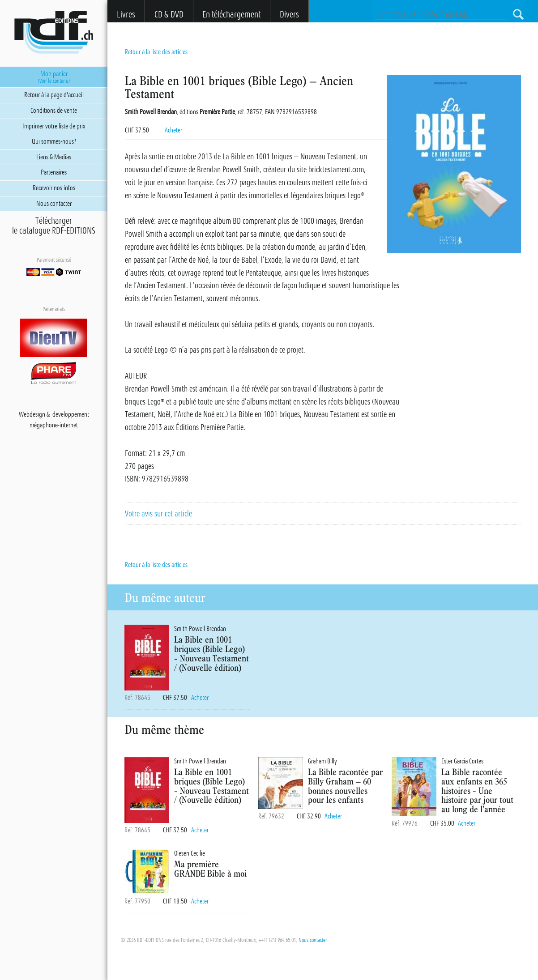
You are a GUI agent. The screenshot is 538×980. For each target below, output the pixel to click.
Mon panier (54, 77)
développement (71, 414)
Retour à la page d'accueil (54, 95)
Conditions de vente (54, 111)
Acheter (173, 130)
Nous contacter (313, 940)
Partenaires (54, 172)
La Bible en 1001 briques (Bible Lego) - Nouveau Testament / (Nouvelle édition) (211, 653)
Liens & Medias (54, 157)
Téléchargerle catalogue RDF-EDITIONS (54, 226)
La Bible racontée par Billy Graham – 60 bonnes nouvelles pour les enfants (345, 786)
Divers (289, 15)
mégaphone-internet (54, 425)
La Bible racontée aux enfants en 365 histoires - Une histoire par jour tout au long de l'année (477, 790)
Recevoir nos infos (54, 188)
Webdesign (32, 414)
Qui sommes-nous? (54, 141)
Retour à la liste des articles (156, 52)
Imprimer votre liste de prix (54, 126)
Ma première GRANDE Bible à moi (210, 869)
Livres (126, 15)
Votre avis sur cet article (158, 514)
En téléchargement (231, 15)
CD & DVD (169, 15)
